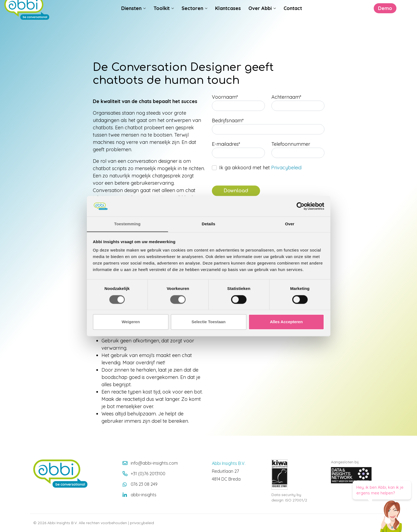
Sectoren (192, 19)
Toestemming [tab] (127, 224)
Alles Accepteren (286, 322)
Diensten (131, 19)
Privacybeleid (286, 168)
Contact (293, 19)
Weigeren (131, 322)
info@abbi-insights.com (154, 463)
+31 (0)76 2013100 (148, 474)
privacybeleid (142, 523)
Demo (352, 19)
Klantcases (228, 19)
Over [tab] (290, 224)
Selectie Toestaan (209, 322)
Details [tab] (209, 224)
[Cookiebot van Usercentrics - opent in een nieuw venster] (301, 206)
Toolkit (162, 19)
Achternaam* (286, 97)
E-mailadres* (226, 144)
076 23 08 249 (144, 484)
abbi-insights (144, 495)
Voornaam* (225, 97)
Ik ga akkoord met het (260, 168)
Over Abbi (260, 19)
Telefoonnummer (291, 144)
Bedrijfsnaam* (228, 120)
